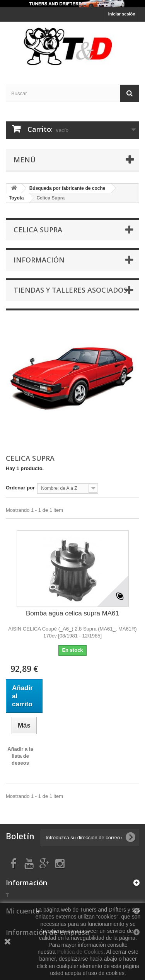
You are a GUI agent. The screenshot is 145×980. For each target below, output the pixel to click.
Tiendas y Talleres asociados (70, 290)
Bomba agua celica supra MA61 (72, 613)
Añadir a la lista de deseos (20, 756)
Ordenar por (20, 488)
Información (39, 260)
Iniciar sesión (122, 14)
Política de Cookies (80, 952)
